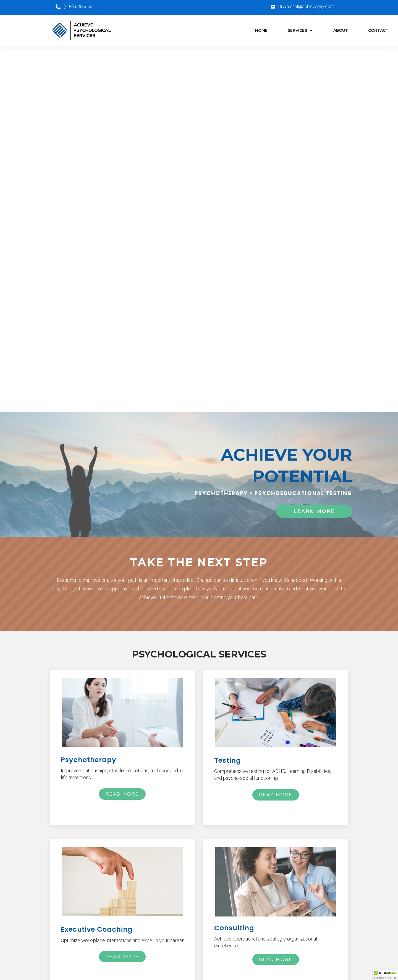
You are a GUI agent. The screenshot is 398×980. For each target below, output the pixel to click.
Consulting (179, 946)
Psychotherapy (184, 916)
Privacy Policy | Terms (199, 962)
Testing (176, 926)
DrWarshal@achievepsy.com (306, 6)
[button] (385, 975)
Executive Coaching (188, 936)
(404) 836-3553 (79, 6)
